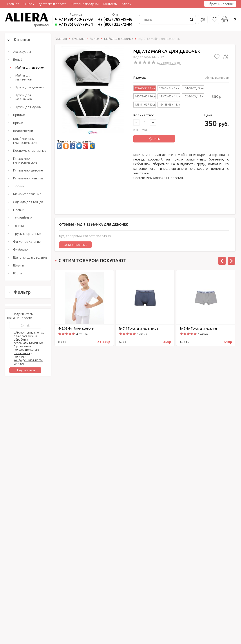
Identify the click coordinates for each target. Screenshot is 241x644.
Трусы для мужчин (29, 107)
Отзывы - (93, 224)
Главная (13, 4)
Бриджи (19, 115)
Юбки (17, 273)
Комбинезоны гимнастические (25, 141)
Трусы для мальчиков (24, 97)
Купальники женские (28, 178)
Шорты (18, 265)
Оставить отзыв (75, 245)
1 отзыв (142, 334)
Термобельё (23, 218)
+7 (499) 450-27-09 (76, 19)
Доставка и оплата (52, 4)
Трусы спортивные (27, 234)
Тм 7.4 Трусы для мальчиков (139, 328)
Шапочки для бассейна (30, 257)
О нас (28, 4)
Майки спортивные (27, 194)
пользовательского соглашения (26, 504)
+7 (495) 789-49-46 (115, 19)
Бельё (18, 59)
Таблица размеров (216, 78)
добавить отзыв (169, 62)
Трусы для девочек (30, 87)
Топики (18, 226)
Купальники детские (28, 170)
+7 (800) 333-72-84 (115, 24)
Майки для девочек (30, 67)
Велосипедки (23, 131)
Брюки (18, 123)
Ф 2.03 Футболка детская (76, 328)
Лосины (19, 186)
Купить (154, 139)
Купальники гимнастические (25, 160)
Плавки (19, 210)
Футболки (21, 249)
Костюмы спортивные (30, 151)
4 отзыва (82, 334)
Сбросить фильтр (28, 444)
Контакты (110, 4)
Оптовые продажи (85, 4)
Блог (125, 4)
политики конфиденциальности (28, 511)
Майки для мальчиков (24, 77)
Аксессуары (22, 52)
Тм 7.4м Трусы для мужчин (198, 328)
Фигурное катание (27, 242)
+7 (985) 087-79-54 (76, 24)
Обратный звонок (220, 4)
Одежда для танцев (28, 202)
